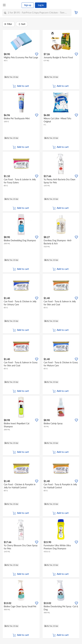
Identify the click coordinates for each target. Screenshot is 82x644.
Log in (41, 5)
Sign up (28, 5)
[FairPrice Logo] (14, 5)
